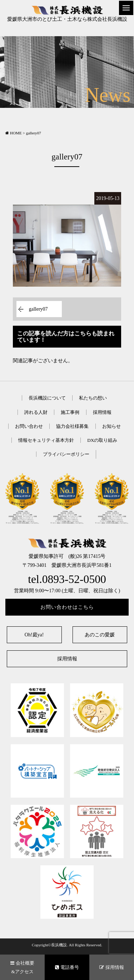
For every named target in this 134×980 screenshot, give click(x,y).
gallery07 (38, 309)
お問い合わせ (29, 426)
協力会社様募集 (72, 426)
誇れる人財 (36, 412)
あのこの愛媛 (100, 635)
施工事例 (70, 412)
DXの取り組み (102, 440)
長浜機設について (47, 398)
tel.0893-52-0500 (67, 579)
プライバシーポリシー (66, 454)
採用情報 (102, 412)
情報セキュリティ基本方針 (46, 440)
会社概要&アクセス (22, 967)
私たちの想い (93, 398)
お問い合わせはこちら (67, 607)
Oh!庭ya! (34, 635)
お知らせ (111, 426)
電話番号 (67, 967)
